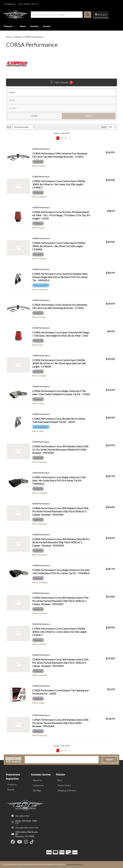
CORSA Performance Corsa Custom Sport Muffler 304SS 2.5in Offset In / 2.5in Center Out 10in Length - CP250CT (60, 632)
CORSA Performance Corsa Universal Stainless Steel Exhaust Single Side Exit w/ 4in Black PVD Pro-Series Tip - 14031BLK (60, 277)
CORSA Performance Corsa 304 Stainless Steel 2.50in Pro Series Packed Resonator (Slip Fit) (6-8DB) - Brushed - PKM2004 (60, 723)
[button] (61, 15)
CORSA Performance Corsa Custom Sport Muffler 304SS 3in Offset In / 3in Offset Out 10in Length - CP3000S (59, 246)
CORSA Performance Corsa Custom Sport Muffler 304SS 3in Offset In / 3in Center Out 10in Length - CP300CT (59, 184)
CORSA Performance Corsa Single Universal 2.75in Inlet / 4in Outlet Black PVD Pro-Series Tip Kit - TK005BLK (59, 480)
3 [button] (65, 138)
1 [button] (58, 138)
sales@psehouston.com (27, 828)
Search (89, 116)
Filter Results (61, 82)
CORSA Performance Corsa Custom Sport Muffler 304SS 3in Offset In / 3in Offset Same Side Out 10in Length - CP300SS (59, 363)
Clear (34, 116)
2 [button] (62, 138)
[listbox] (61, 92)
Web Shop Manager (74, 864)
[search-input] (57, 15)
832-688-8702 (22, 816)
